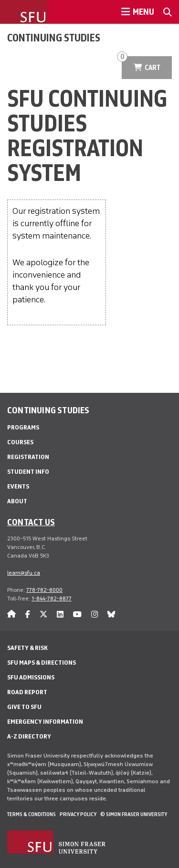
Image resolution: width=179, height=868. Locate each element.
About (17, 501)
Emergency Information (45, 722)
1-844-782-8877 (52, 599)
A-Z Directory (29, 736)
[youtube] (77, 614)
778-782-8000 (44, 590)
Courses (20, 442)
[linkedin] (60, 614)
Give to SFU (24, 707)
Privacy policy (78, 814)
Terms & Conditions (32, 814)
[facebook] (28, 614)
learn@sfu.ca (24, 573)
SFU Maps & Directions (42, 663)
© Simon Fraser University (134, 814)
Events (18, 486)
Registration (28, 457)
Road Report (27, 692)
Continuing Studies (54, 38)
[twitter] (43, 614)
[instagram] (95, 614)
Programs (23, 427)
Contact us (31, 522)
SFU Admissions (31, 677)
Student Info (28, 472)
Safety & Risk (27, 648)
